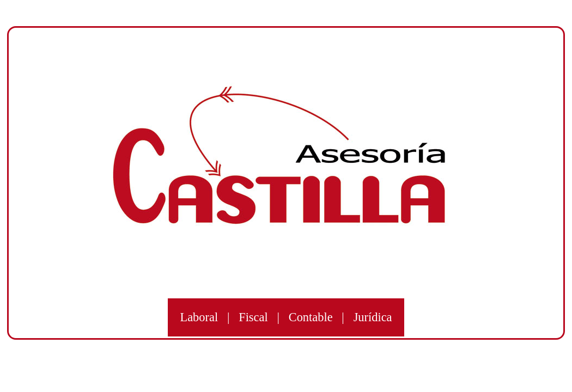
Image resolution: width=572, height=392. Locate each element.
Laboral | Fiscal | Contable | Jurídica (286, 318)
